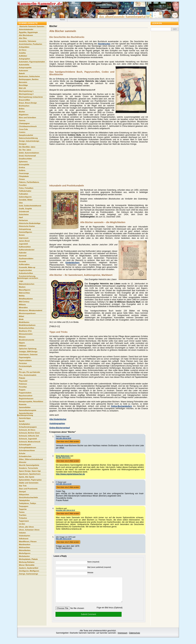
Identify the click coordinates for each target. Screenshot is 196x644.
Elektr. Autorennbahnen (29, 153)
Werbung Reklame (27, 562)
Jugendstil (23, 244)
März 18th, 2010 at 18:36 (64, 539)
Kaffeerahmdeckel (27, 250)
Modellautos (24, 322)
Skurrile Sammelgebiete (29, 465)
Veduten (22, 533)
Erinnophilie (24, 165)
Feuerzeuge (24, 173)
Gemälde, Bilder (26, 200)
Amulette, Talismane (28, 41)
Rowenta (23, 404)
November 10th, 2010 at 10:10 (66, 510)
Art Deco (23, 50)
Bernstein (23, 82)
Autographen (24, 59)
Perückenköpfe (25, 366)
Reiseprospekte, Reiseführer (31, 401)
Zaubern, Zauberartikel (29, 568)
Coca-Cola (23, 129)
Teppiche (23, 509)
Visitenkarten (25, 536)
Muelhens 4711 (25, 331)
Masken (22, 287)
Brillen (22, 109)
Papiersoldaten (25, 360)
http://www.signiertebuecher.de (71, 474)
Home (62, 20)
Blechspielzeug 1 (26, 91)
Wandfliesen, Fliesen (28, 542)
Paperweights (25, 357)
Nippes (22, 343)
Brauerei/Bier (25, 100)
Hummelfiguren (26, 232)
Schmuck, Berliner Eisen (29, 433)
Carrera (22, 120)
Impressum (122, 638)
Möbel (22, 316)
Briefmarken (24, 106)
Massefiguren (25, 290)
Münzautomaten (26, 334)
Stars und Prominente (28, 489)
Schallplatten (24, 424)
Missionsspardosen (27, 313)
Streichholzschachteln (28, 497)
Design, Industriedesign (29, 141)
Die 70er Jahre (25, 150)
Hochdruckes (104, 44)
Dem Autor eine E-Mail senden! (68, 442)
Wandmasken (25, 544)
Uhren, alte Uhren (26, 527)
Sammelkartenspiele (28, 410)
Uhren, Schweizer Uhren (29, 530)
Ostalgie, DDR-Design (28, 352)
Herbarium (23, 220)
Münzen (22, 337)
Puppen (22, 390)
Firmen (22, 179)
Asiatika (22, 53)
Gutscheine (24, 214)
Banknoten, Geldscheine (29, 76)
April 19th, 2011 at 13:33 (64, 484)
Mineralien (23, 307)
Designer (23, 144)
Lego (21, 281)
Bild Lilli (22, 88)
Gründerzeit (24, 212)
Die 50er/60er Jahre (27, 147)
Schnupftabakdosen (27, 448)
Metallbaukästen (26, 299)
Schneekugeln (25, 445)
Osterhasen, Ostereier (28, 354)
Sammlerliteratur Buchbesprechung (25, 414)
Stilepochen (24, 495)
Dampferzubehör (26, 135)
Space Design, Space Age (30, 471)
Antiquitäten (24, 47)
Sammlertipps (25, 418)
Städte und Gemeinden (29, 483)
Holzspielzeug (25, 229)
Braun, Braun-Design (28, 103)
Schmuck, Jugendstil (28, 439)
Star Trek (23, 486)
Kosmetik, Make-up (27, 267)
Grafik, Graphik (25, 209)
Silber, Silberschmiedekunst (31, 459)
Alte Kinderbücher (58, 419)
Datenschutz (135, 638)
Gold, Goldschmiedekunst (30, 206)
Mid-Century (24, 302)
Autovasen (24, 71)
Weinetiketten (25, 550)
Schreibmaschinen (27, 450)
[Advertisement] (95, 166)
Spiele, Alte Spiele (27, 477)
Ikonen (22, 235)
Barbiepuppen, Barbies (29, 79)
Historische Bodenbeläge (30, 223)
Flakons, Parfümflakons (29, 182)
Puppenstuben (25, 393)
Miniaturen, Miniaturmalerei (31, 310)
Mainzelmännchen (27, 284)
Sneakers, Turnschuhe (28, 468)
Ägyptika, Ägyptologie (28, 32)
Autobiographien (57, 424)
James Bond (24, 241)
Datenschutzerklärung (28, 138)
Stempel (22, 492)
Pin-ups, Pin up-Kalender (30, 372)
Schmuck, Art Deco (27, 430)
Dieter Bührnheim (63, 456)
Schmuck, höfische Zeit (29, 436)
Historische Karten (27, 226)
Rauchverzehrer (26, 396)
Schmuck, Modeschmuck (30, 442)
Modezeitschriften (27, 328)
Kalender (23, 253)
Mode (21, 319)
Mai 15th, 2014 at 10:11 (63, 458)
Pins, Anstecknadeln (28, 375)
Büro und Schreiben (27, 118)
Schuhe (22, 453)
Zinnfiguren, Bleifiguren (29, 571)
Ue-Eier (22, 524)
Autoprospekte (25, 68)
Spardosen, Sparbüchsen (30, 474)
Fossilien (23, 185)
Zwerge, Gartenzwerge (28, 574)
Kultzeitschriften (26, 273)
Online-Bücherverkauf (60, 428)
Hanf (21, 217)
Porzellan (23, 387)
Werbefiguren (25, 553)
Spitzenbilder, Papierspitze (30, 480)
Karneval (23, 256)
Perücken (23, 363)
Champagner (24, 123)
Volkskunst (24, 539)
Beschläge (23, 85)
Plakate (22, 378)
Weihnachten (24, 547)
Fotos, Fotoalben (26, 188)
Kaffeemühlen (25, 247)
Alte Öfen (23, 38)
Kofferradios (24, 264)
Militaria (22, 305)
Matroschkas (24, 293)
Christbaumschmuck (28, 126)
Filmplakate (24, 176)
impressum (24, 238)
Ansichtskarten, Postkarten (31, 44)
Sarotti (22, 421)
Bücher (22, 112)
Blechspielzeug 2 (26, 94)
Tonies (22, 512)
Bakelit (22, 73)
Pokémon (23, 384)
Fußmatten (24, 194)
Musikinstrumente (27, 340)
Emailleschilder (26, 159)
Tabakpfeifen (24, 500)
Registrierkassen (26, 399)
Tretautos (23, 518)
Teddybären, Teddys (27, 503)
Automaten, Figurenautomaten (32, 62)
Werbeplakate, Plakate (28, 559)
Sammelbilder (25, 407)
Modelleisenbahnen (27, 325)
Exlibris (22, 170)
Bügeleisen (24, 115)
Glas (21, 203)
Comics (22, 132)
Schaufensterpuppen (28, 427)
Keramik (22, 261)
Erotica (22, 167)
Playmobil (23, 381)
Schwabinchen (25, 456)
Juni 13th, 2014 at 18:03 (64, 438)
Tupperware (24, 521)
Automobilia (24, 65)
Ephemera (23, 162)
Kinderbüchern (72, 263)
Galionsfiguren (25, 197)
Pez (20, 369)
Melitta (22, 296)
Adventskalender (26, 29)
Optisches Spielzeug (28, 349)
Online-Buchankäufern (122, 406)
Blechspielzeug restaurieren (31, 97)
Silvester (23, 462)
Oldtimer (23, 346)
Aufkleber (23, 56)
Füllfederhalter (25, 191)
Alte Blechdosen (26, 35)
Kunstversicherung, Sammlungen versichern (28, 277)
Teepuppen (24, 506)
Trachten (23, 515)
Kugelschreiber (25, 270)
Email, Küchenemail (27, 156)
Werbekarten (24, 556)
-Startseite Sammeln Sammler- (32, 26)
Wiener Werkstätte (27, 565)
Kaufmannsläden (26, 259)
